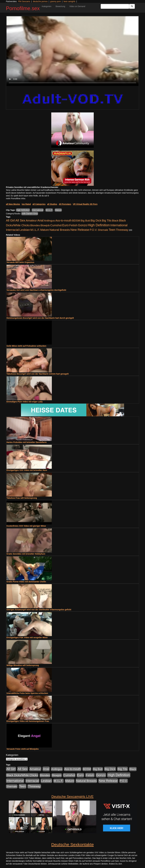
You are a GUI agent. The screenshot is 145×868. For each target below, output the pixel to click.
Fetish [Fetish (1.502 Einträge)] (73, 225)
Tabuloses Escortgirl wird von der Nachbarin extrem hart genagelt (38, 374)
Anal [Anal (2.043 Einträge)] (40, 220)
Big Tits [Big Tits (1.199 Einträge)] (107, 220)
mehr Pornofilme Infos (16, 198)
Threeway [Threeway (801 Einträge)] (122, 230)
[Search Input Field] (115, 6)
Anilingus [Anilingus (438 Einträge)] (49, 221)
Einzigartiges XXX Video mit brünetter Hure (27, 470)
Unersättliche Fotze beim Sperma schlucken (27, 693)
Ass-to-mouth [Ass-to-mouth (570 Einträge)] (64, 221)
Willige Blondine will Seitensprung (23, 665)
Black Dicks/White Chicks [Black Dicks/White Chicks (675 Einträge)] (22, 775)
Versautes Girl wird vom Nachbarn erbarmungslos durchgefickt (36, 290)
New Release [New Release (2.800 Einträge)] (80, 230)
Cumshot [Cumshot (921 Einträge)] (56, 225)
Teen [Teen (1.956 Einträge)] (112, 230)
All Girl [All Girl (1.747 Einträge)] (10, 220)
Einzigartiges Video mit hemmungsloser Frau (28, 721)
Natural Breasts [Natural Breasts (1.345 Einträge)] (60, 230)
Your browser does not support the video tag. (72, 51)
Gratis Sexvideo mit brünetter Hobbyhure (26, 554)
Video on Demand (77, 6)
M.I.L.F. (49, 210)
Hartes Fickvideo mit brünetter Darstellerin (27, 442)
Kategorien (47, 6)
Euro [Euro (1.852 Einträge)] (65, 225)
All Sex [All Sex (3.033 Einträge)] (20, 220)
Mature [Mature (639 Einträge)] (45, 230)
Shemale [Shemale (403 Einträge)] (103, 230)
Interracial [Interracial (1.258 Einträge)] (12, 230)
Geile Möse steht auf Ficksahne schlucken (26, 346)
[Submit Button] (132, 6)
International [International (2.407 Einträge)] (119, 225)
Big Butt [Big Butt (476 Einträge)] (85, 221)
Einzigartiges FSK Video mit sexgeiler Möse (27, 637)
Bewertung (60, 6)
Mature (58, 210)
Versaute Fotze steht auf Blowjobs (23, 749)
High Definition (23, 210)
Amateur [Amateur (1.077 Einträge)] (31, 220)
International (38, 210)
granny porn (56, 1)
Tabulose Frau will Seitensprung (22, 498)
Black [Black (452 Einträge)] (115, 221)
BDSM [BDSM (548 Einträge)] (76, 221)
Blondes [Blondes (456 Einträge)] (35, 225)
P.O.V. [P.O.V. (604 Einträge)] (94, 230)
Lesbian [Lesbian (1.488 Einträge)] (25, 230)
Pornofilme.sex (23, 8)
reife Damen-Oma (30, 214)
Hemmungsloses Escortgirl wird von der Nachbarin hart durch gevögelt (40, 318)
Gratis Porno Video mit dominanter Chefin (26, 582)
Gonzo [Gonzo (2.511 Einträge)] (82, 225)
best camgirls (69, 1)
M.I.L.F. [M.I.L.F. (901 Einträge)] (35, 230)
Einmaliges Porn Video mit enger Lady (25, 402)
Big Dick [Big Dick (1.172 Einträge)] (96, 220)
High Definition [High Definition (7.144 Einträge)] (99, 225)
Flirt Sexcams (24, 1)
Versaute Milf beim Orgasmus (20, 262)
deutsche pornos (40, 1)
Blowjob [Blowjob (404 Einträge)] (45, 225)
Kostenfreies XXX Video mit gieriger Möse (26, 526)
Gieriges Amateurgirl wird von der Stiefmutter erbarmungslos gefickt (39, 610)
